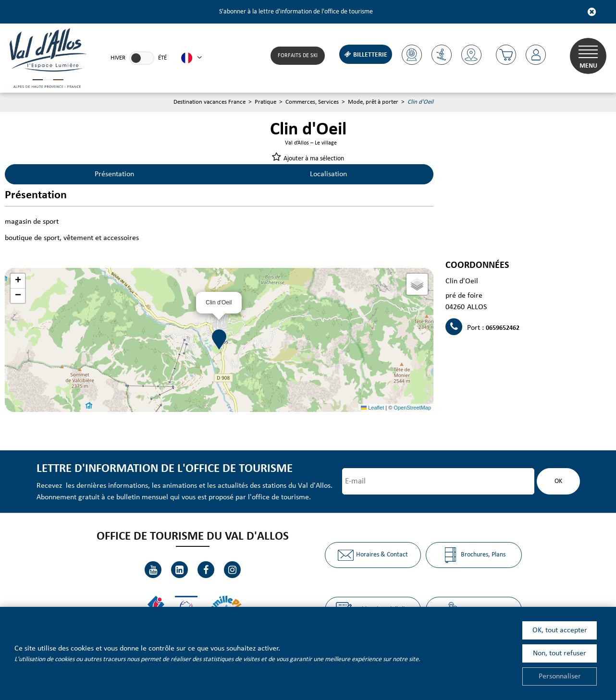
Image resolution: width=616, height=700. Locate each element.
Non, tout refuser (560, 653)
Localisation (328, 174)
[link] (142, 58)
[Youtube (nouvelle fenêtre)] (153, 570)
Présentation (114, 174)
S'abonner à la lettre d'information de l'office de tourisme (296, 12)
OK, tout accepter (560, 630)
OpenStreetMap (412, 408)
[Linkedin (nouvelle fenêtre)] (179, 570)
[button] (506, 55)
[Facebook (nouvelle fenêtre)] (206, 570)
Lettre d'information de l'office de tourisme (165, 469)
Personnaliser (560, 676)
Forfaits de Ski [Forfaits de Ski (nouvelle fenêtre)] (298, 56)
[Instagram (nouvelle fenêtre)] (232, 570)
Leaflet (372, 408)
